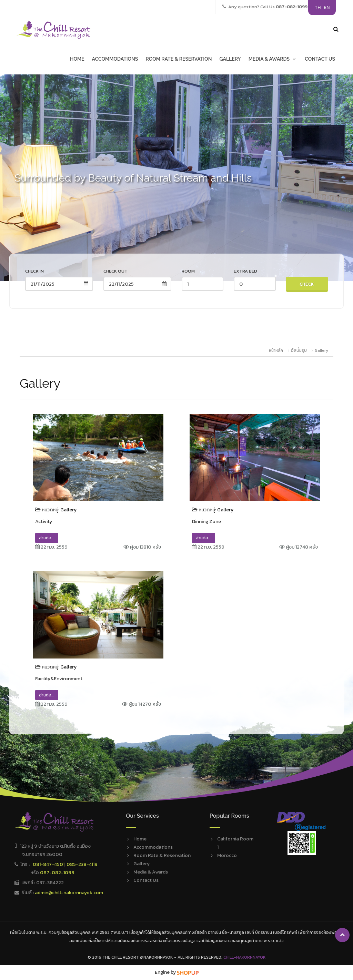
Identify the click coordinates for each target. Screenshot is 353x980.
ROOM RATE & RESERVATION (179, 59)
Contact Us (146, 880)
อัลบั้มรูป (299, 350)
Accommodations (153, 847)
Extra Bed (245, 271)
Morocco (227, 855)
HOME (77, 59)
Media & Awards (151, 872)
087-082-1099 (57, 873)
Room (188, 271)
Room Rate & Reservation (162, 855)
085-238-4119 (82, 864)
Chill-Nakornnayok (245, 957)
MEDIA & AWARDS (273, 59)
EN (327, 7)
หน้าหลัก (276, 350)
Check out (115, 271)
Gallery (321, 350)
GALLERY (230, 59)
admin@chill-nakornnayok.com (69, 893)
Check (307, 284)
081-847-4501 (49, 864)
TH (317, 7)
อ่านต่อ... (47, 538)
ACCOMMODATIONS (115, 59)
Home (140, 839)
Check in (34, 271)
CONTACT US (320, 59)
